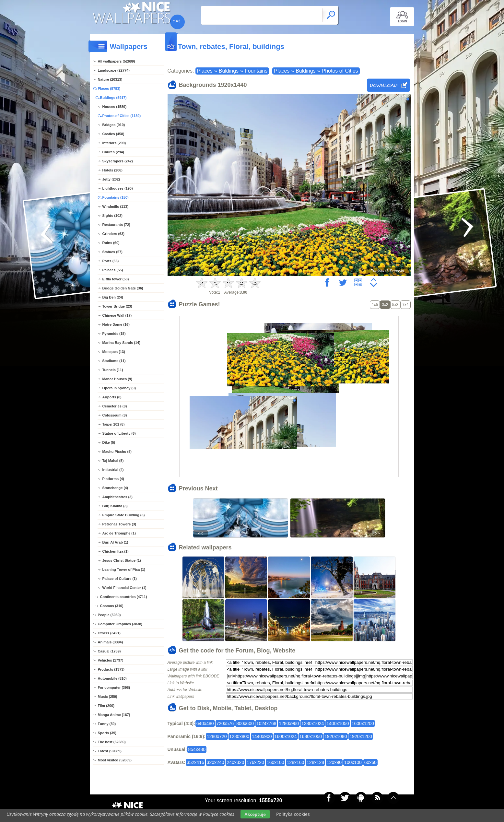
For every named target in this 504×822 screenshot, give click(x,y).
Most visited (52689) (115, 760)
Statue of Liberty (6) (119, 433)
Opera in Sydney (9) (119, 388)
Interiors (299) (114, 143)
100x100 (353, 762)
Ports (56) (111, 261)
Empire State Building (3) (124, 515)
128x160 (296, 762)
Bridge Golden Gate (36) (123, 288)
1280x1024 (313, 723)
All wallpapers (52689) (117, 61)
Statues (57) (112, 252)
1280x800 (240, 736)
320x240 (216, 762)
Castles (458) (113, 134)
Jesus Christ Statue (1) (122, 560)
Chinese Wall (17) (117, 315)
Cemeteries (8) (115, 406)
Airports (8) (112, 397)
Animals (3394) (111, 642)
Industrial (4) (113, 470)
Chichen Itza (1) (116, 551)
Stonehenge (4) (115, 488)
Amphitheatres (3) (118, 497)
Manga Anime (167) (114, 715)
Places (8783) (109, 88)
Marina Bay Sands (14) (121, 343)
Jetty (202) (111, 179)
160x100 (275, 762)
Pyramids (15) (114, 334)
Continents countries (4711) (124, 597)
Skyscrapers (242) (118, 161)
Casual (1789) (109, 651)
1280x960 (289, 723)
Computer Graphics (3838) (120, 624)
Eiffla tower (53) (116, 279)
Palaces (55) (113, 270)
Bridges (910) (114, 125)
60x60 (370, 762)
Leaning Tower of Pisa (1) (124, 570)
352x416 (195, 762)
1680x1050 (311, 736)
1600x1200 (363, 723)
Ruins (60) (111, 243)
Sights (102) (112, 216)
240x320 (235, 762)
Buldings (229, 71)
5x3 (395, 305)
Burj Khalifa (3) (115, 506)
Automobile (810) (112, 678)
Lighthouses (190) (118, 188)
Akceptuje (255, 814)
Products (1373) (111, 669)
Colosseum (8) (115, 415)
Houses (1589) (115, 107)
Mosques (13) (114, 352)
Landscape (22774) (114, 70)
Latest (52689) (110, 751)
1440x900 (262, 736)
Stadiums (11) (114, 361)
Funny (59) (107, 724)
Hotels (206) (112, 170)
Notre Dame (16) (116, 324)
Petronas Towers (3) (119, 524)
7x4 (405, 305)
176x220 (255, 762)
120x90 (334, 762)
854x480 (197, 749)
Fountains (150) (116, 197)
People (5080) (109, 615)
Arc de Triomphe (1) (119, 533)
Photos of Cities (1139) (122, 116)
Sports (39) (107, 733)
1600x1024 (286, 736)
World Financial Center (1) (124, 588)
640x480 (205, 723)
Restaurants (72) (116, 225)
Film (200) (106, 706)
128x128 (315, 762)
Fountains (256, 71)
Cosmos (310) (112, 606)
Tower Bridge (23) (117, 306)
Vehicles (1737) (111, 660)
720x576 (225, 723)
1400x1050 (338, 723)
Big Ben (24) (113, 297)
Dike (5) (109, 442)
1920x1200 (361, 736)
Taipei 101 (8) (114, 424)
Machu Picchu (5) (117, 452)
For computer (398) (114, 687)
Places (205, 71)
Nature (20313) (110, 79)
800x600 (245, 723)
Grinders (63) (113, 234)
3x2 (385, 305)
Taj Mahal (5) (113, 461)
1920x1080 (336, 736)
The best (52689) (112, 742)
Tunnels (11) (113, 370)
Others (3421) (109, 633)
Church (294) (113, 152)
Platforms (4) (113, 479)
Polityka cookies (293, 814)
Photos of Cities (340, 71)
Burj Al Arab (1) (115, 542)
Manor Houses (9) (117, 379)
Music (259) (108, 697)
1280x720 (217, 736)
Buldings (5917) (113, 98)
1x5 (375, 305)
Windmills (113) (116, 206)
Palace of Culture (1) (120, 579)
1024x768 (266, 723)
